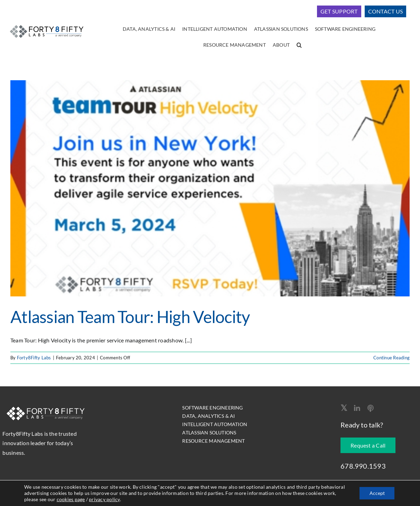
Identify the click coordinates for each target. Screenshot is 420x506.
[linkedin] (357, 408)
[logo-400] (47, 25)
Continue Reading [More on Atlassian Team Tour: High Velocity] (391, 358)
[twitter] (344, 408)
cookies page (102, 499)
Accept (376, 493)
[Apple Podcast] (371, 408)
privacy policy (136, 499)
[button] (299, 45)
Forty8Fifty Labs (34, 358)
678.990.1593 (363, 466)
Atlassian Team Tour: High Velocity (130, 317)
